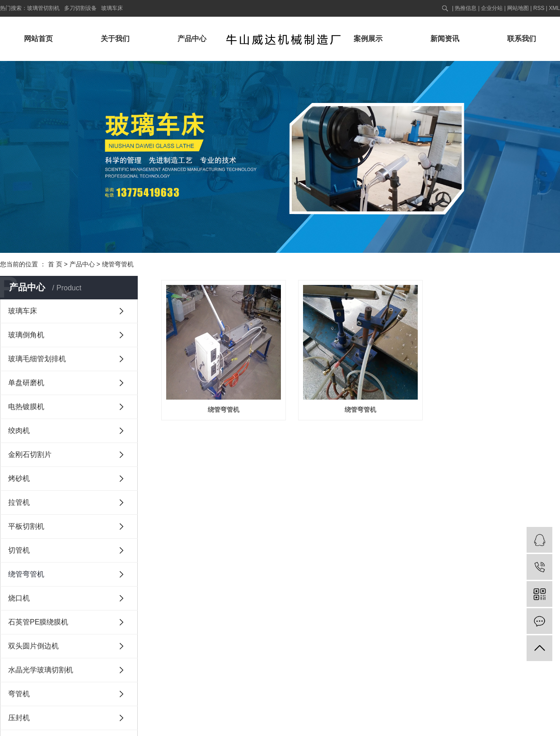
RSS (539, 8)
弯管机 (19, 694)
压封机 (19, 718)
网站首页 (38, 39)
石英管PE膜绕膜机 (38, 622)
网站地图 (518, 8)
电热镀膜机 (26, 407)
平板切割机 (26, 526)
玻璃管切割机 (43, 8)
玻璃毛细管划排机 (37, 359)
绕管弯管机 (118, 264)
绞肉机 (19, 431)
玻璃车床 (112, 8)
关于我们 (115, 39)
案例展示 (368, 39)
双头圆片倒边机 (33, 646)
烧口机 (19, 598)
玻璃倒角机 (26, 335)
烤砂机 (19, 478)
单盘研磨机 (26, 383)
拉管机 (19, 502)
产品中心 (192, 39)
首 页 (55, 264)
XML (554, 8)
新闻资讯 (445, 39)
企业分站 (492, 8)
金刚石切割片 (30, 454)
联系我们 (522, 39)
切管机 (19, 550)
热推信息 (466, 8)
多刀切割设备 (80, 8)
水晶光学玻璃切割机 (41, 670)
